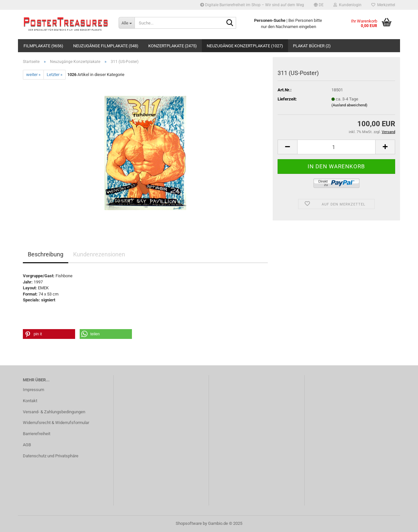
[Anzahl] (336, 147)
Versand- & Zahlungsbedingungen (54, 412)
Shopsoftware (189, 523)
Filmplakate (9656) (43, 46)
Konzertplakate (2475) (173, 46)
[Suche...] (127, 23)
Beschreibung (46, 254)
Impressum (33, 390)
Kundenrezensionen (99, 254)
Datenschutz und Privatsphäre (51, 456)
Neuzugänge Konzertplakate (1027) (245, 46)
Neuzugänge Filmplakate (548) (106, 46)
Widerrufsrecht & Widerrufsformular (56, 423)
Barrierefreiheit (37, 434)
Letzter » (55, 75)
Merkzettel (383, 5)
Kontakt (30, 401)
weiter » (33, 75)
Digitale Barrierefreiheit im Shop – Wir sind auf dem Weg (252, 5)
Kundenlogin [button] (347, 5)
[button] (319, 5)
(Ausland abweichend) (349, 105)
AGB (27, 445)
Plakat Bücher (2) (312, 46)
